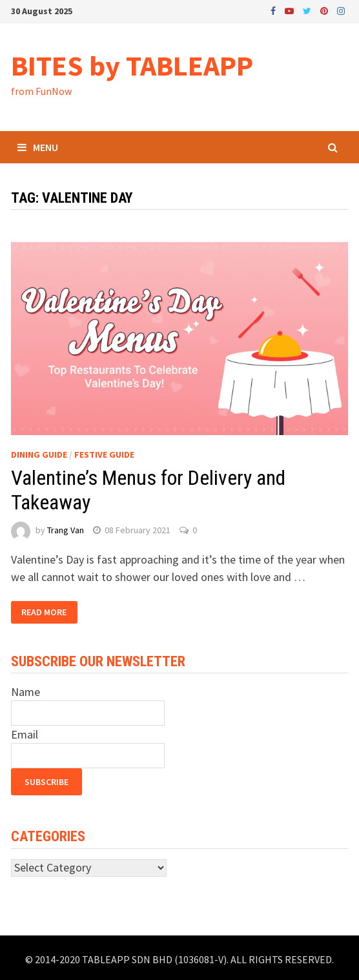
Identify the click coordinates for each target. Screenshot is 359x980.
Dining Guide (39, 454)
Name (26, 692)
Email (25, 734)
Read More (44, 613)
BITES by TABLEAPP (132, 66)
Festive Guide (104, 454)
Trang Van (66, 530)
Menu (38, 147)
